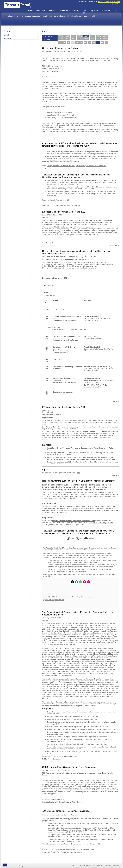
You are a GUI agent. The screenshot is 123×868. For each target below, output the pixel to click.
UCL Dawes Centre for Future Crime (68, 802)
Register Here (48, 418)
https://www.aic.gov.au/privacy (54, 600)
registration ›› (114, 246)
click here (102, 123)
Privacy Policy (108, 865)
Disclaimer (116, 865)
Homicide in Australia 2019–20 (58, 200)
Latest (6, 35)
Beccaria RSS (90, 865)
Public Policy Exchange (51, 759)
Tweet (81, 538)
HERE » (66, 278)
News (7, 31)
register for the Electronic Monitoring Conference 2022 (73, 521)
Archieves (8, 38)
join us (117, 4)
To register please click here (53, 799)
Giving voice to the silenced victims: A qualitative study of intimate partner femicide (77, 166)
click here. (73, 756)
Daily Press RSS (80, 865)
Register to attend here (51, 77)
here (79, 473)
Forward (91, 538)
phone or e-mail (103, 2)
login (112, 4)
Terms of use (99, 865)
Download (46, 243)
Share (73, 538)
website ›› (115, 402)
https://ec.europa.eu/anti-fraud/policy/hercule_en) (80, 268)
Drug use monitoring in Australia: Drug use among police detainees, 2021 (74, 844)
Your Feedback (115, 2)
